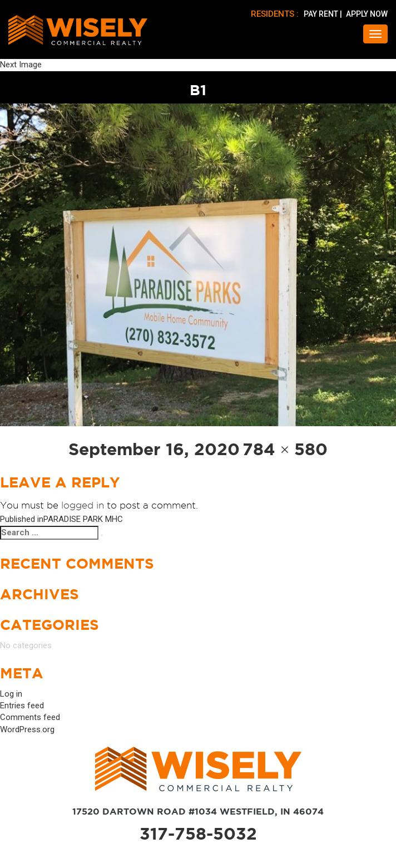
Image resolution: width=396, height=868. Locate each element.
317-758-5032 (198, 834)
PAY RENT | (324, 14)
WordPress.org (27, 729)
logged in (83, 505)
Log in (11, 694)
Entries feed (22, 706)
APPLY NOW (367, 14)
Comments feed (30, 717)
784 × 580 (285, 449)
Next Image (21, 65)
